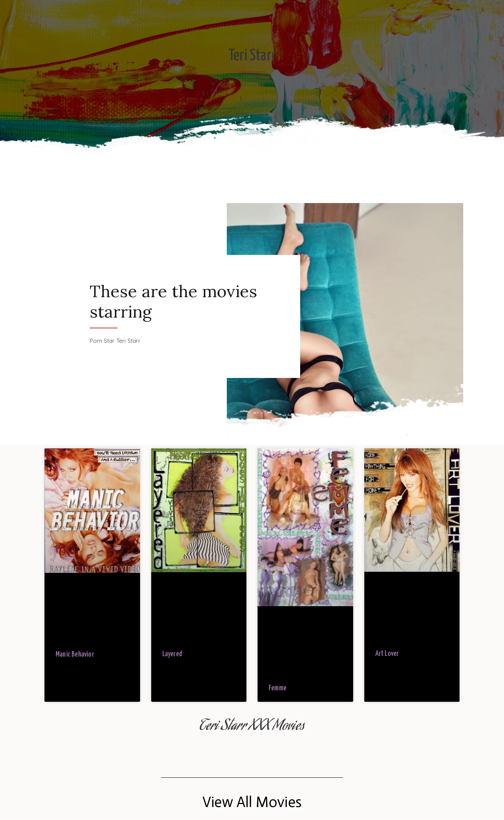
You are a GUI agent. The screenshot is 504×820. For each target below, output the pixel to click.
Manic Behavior (75, 655)
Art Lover (387, 654)
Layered (172, 654)
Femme (278, 688)
